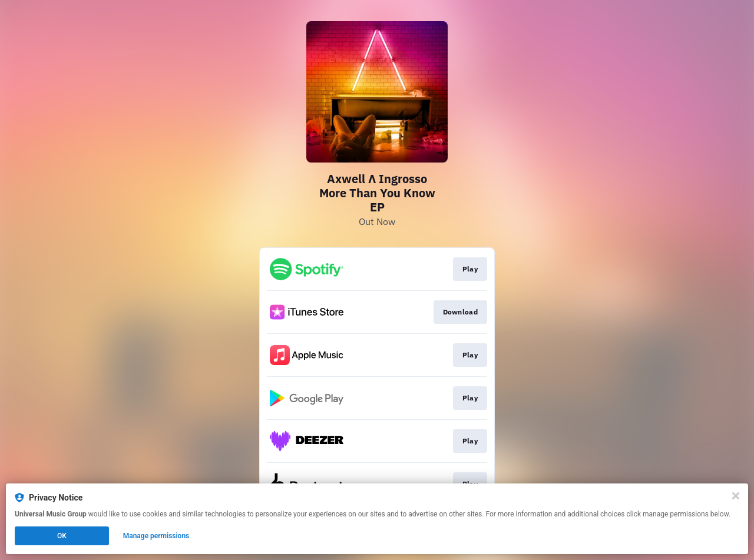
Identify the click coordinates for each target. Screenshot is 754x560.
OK (62, 536)
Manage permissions (156, 536)
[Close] (736, 496)
